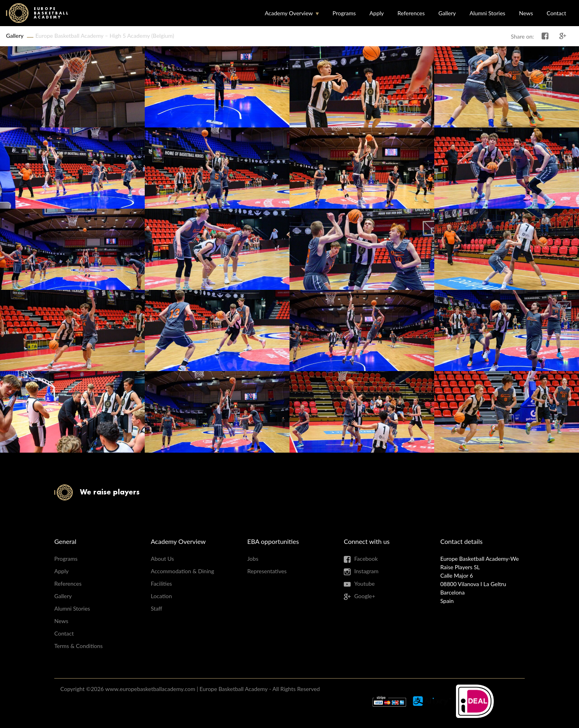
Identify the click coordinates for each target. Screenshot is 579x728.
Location (161, 596)
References (411, 13)
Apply (377, 13)
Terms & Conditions (78, 646)
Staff (156, 608)
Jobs (253, 559)
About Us (162, 559)
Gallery (447, 13)
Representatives (267, 571)
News (526, 13)
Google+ (365, 596)
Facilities (161, 583)
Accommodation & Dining (183, 571)
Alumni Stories (488, 13)
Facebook (366, 559)
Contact (556, 13)
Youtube (364, 583)
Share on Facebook (545, 36)
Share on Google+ (563, 36)
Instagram (366, 571)
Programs (344, 13)
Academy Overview (289, 13)
